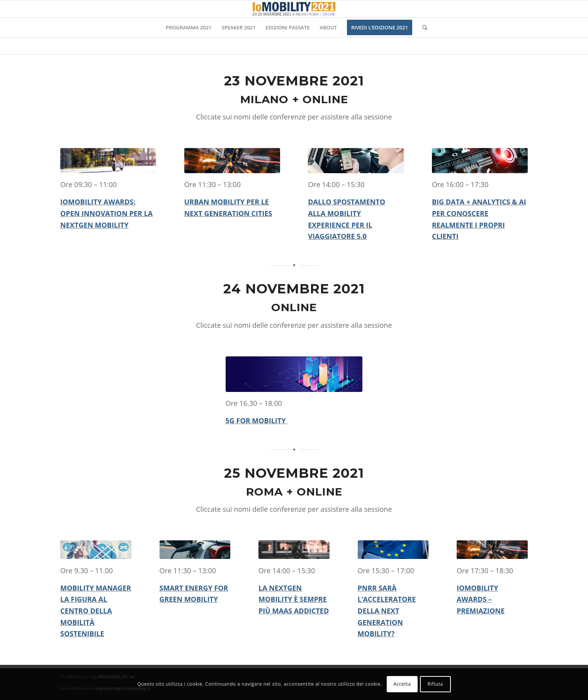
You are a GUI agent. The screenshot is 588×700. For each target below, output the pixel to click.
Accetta (402, 684)
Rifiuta (435, 684)
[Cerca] (422, 27)
